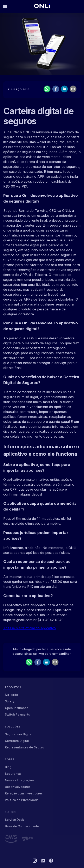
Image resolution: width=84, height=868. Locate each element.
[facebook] (56, 90)
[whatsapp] (47, 90)
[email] (73, 90)
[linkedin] (64, 90)
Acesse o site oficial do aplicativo (30, 628)
